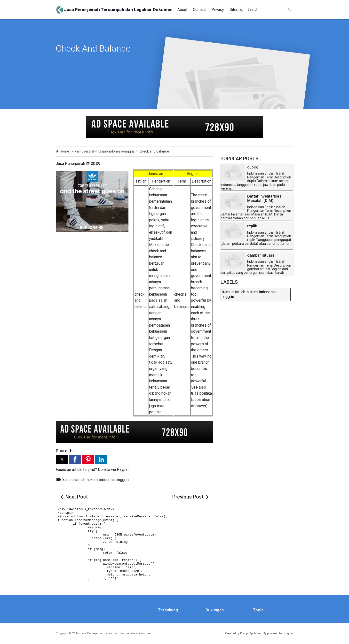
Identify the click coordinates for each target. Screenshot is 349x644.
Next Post (77, 497)
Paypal (123, 470)
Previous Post (188, 497)
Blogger (288, 633)
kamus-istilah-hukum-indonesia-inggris (96, 480)
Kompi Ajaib (248, 633)
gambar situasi (261, 255)
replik (252, 226)
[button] (62, 459)
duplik (252, 167)
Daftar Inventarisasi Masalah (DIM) (265, 198)
